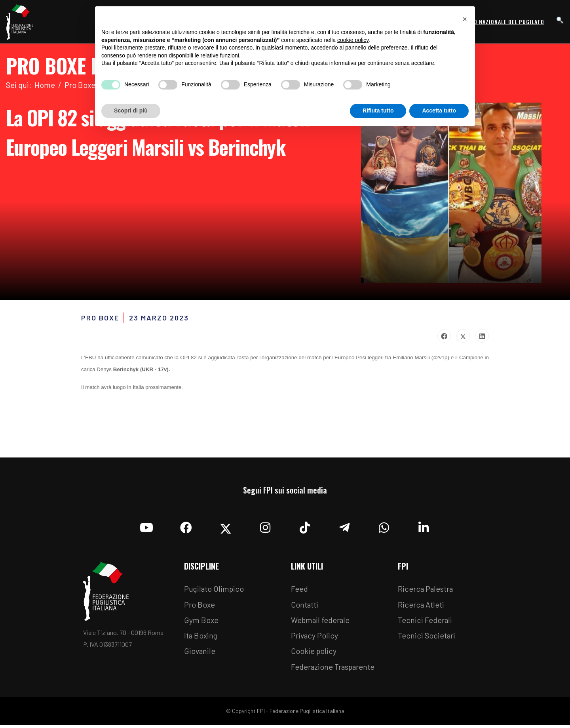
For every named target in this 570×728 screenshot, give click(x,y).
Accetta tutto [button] (439, 111)
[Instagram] (265, 527)
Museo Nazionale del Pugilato (502, 22)
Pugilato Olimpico (215, 591)
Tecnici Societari (427, 638)
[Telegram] (344, 527)
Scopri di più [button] (131, 111)
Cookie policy (314, 654)
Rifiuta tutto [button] (378, 111)
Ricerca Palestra (426, 591)
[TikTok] (305, 527)
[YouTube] (146, 527)
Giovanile (200, 654)
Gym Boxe (201, 622)
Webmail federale (321, 622)
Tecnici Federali (426, 622)
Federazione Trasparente (334, 670)
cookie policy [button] (353, 40)
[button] (465, 19)
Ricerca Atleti (421, 606)
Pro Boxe (200, 606)
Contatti (305, 606)
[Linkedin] (424, 527)
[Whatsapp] (384, 527)
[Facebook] (186, 527)
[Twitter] (226, 527)
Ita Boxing (201, 638)
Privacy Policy (315, 638)
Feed (300, 591)
